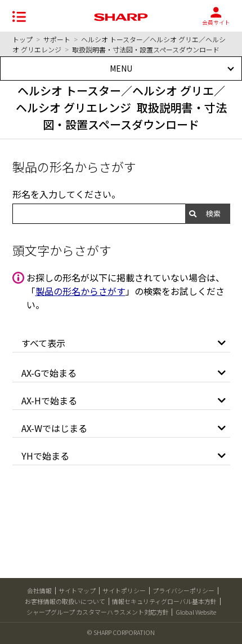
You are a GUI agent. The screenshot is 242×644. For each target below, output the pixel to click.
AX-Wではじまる (54, 428)
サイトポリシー (124, 590)
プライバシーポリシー (183, 590)
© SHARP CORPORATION (121, 632)
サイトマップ (77, 590)
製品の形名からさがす (80, 291)
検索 (213, 213)
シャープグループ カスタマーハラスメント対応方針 (98, 612)
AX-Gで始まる (49, 373)
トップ (23, 39)
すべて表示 (43, 343)
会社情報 (39, 590)
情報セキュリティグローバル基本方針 (164, 601)
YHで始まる (45, 456)
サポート (57, 39)
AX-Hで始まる (49, 400)
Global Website (196, 612)
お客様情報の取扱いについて (65, 601)
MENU (121, 68)
